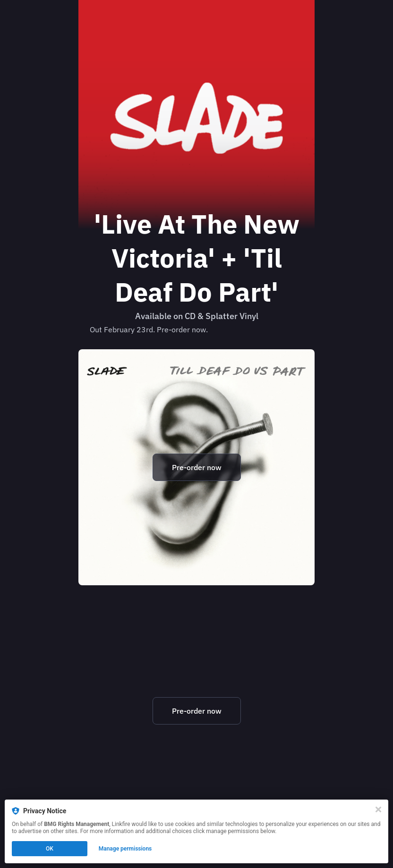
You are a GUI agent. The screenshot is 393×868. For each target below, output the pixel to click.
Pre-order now (197, 467)
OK (50, 849)
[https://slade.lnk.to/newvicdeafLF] (196, 467)
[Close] (378, 809)
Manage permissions (125, 849)
